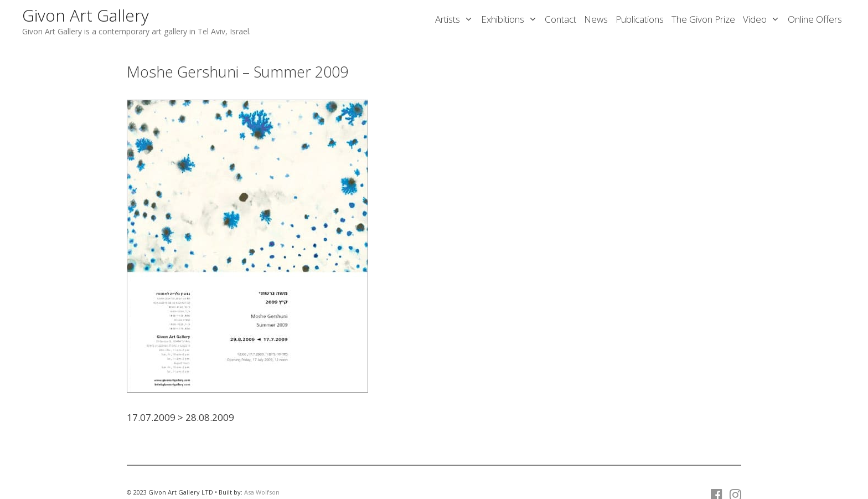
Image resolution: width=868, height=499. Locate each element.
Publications (640, 19)
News (596, 19)
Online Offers (815, 19)
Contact (560, 19)
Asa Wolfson (262, 492)
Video (763, 19)
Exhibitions (511, 19)
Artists (456, 19)
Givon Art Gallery (86, 15)
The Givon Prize (703, 19)
